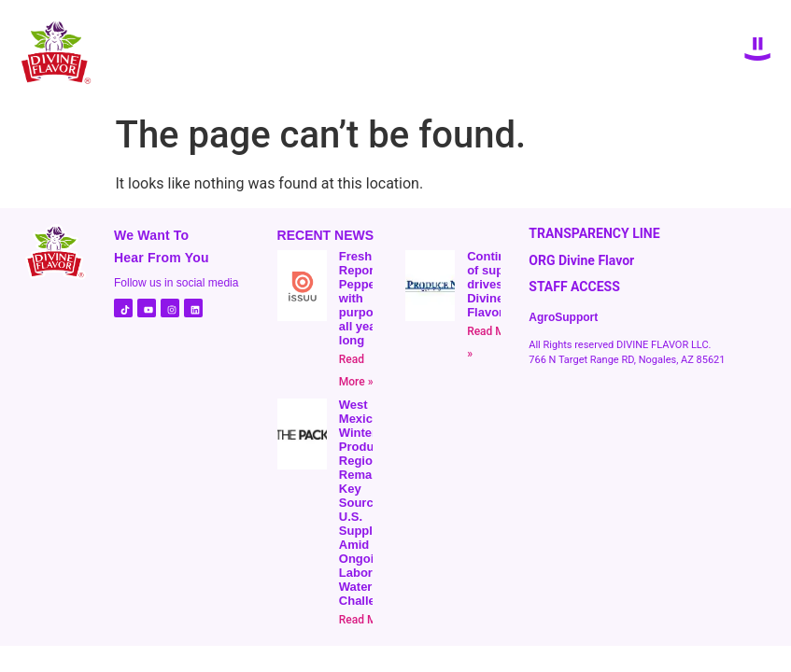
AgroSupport (563, 317)
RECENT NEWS (325, 235)
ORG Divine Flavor (581, 260)
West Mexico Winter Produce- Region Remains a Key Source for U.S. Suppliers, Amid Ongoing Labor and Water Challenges (371, 503)
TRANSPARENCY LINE (594, 233)
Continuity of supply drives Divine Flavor (497, 284)
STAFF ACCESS (574, 287)
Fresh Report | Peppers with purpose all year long (363, 298)
